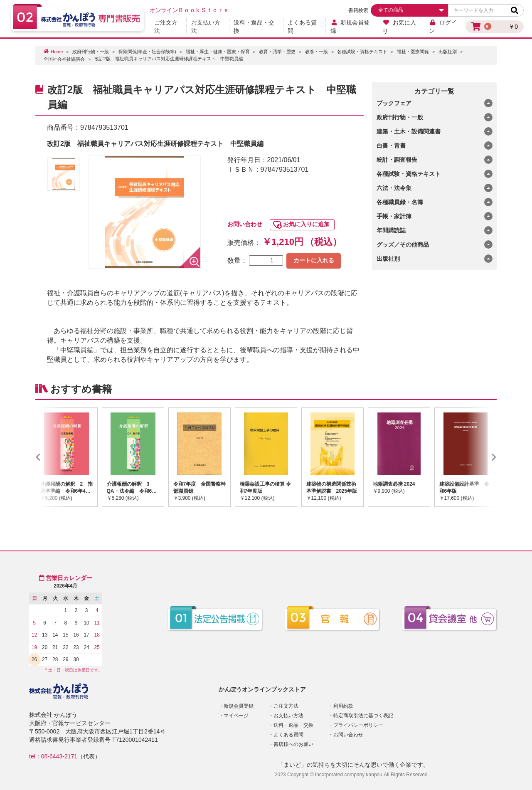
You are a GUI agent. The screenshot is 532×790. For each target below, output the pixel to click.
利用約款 (343, 706)
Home (57, 52)
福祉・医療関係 (413, 52)
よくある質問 (302, 27)
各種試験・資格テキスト (362, 52)
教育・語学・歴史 (277, 52)
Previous (50, 457)
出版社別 (448, 52)
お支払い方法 (206, 27)
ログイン (443, 27)
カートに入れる (314, 260)
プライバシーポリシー (358, 725)
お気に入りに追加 (306, 224)
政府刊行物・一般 (91, 52)
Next (482, 457)
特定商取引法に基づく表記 (363, 716)
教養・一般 (316, 52)
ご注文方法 (166, 27)
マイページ (236, 716)
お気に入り (399, 27)
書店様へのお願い (293, 744)
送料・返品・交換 (254, 27)
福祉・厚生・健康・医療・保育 (218, 52)
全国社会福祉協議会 (64, 59)
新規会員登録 (350, 27)
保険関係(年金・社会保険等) (147, 52)
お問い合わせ (245, 224)
